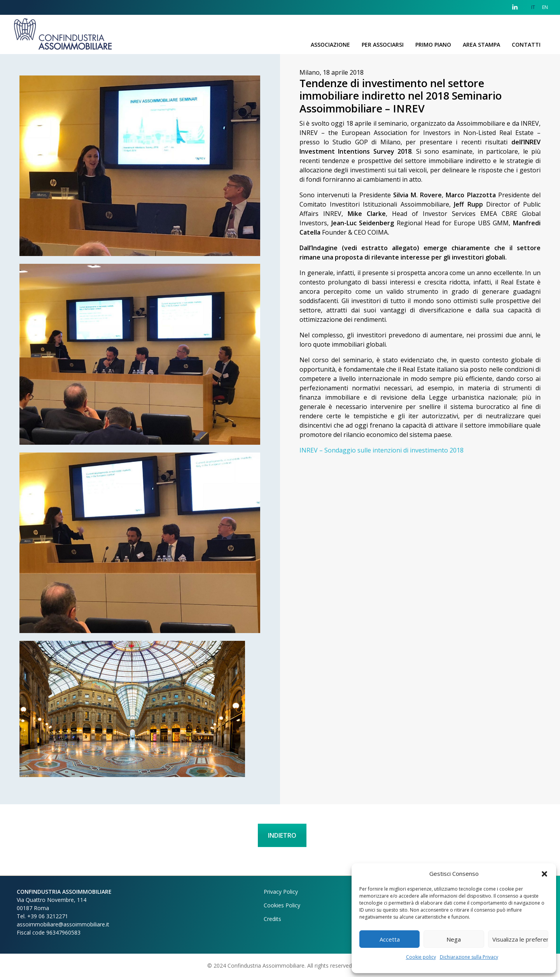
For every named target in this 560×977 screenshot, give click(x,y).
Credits (272, 919)
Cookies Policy (282, 905)
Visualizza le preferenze (520, 939)
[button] (544, 874)
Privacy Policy (281, 892)
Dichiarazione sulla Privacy (469, 957)
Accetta (390, 939)
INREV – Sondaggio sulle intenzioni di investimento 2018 (381, 450)
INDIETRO (282, 835)
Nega (454, 939)
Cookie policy (421, 957)
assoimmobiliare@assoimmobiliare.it (63, 924)
